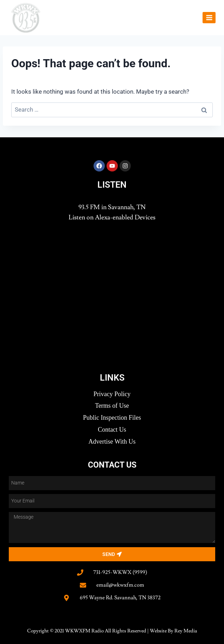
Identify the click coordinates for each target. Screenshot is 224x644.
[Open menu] (209, 17)
